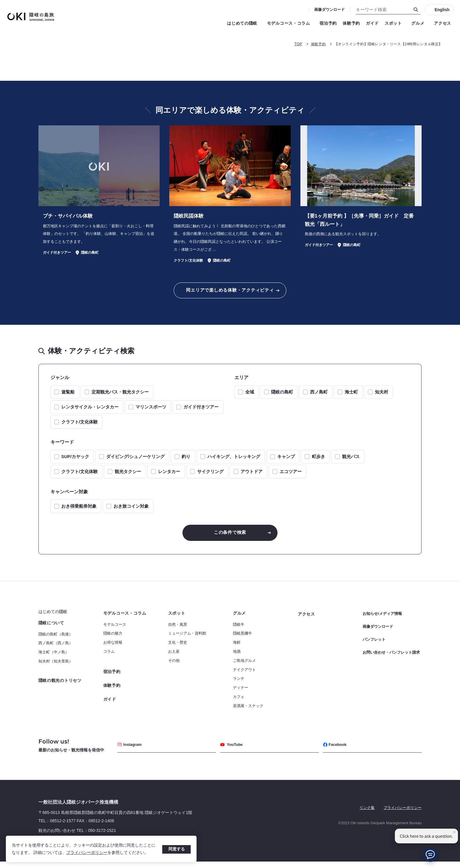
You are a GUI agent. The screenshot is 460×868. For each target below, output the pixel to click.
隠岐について (51, 629)
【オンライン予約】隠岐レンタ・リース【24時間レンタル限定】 (384, 44)
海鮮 (237, 648)
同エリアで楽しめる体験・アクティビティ (230, 293)
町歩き (318, 461)
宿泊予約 (328, 23)
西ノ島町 (319, 396)
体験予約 (351, 23)
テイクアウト (244, 676)
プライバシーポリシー (87, 852)
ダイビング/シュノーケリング (135, 461)
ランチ (239, 684)
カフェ (239, 703)
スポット (395, 23)
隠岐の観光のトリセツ (60, 686)
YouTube (232, 751)
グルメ (420, 23)
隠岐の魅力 (113, 639)
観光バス (351, 461)
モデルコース (115, 630)
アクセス (443, 23)
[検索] (416, 10)
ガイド (372, 23)
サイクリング (210, 476)
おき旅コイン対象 (131, 510)
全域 (250, 396)
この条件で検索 (230, 538)
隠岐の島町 (282, 396)
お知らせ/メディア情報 (384, 619)
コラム (109, 657)
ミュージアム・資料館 (187, 639)
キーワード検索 (0, 0)
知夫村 (382, 396)
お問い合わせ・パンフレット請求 (391, 657)
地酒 (237, 657)
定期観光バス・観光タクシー (120, 396)
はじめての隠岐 (244, 23)
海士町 (351, 396)
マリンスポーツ (151, 411)
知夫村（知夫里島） (56, 667)
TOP (288, 44)
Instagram (131, 751)
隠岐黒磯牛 (242, 639)
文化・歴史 (178, 648)
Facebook (336, 751)
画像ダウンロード (329, 10)
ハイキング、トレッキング (234, 461)
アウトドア (252, 476)
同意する (176, 849)
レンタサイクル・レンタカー (90, 411)
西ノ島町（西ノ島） (56, 649)
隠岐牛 (239, 630)
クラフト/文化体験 (80, 426)
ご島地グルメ (244, 666)
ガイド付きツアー (201, 411)
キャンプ (286, 461)
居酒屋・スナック (248, 712)
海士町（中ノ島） (54, 658)
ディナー (241, 693)
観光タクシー (128, 476)
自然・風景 (178, 630)
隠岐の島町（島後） (56, 640)
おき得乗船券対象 (79, 510)
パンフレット (375, 641)
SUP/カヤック (75, 461)
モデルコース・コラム (290, 23)
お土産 (174, 657)
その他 (174, 666)
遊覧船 (68, 396)
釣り (186, 461)
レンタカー (169, 476)
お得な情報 (113, 648)
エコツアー (291, 476)
